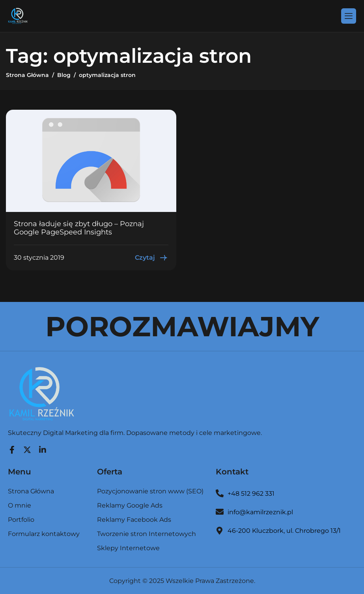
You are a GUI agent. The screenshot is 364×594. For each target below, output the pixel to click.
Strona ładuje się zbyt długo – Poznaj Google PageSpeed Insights (79, 228)
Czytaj (152, 258)
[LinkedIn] (43, 448)
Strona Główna (31, 492)
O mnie (20, 506)
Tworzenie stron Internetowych (147, 534)
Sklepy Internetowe (128, 548)
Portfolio (21, 520)
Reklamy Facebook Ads (134, 520)
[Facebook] (12, 448)
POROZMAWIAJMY (182, 326)
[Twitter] (27, 448)
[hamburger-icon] (349, 16)
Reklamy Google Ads (130, 506)
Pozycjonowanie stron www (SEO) (150, 492)
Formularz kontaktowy (44, 534)
